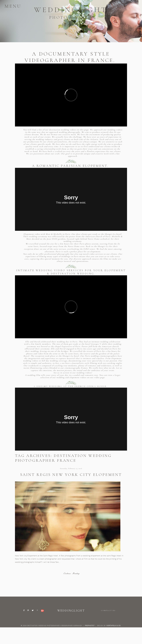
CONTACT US (108, 611)
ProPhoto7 (90, 625)
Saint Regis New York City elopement (71, 475)
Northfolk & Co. (114, 625)
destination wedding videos (63, 130)
